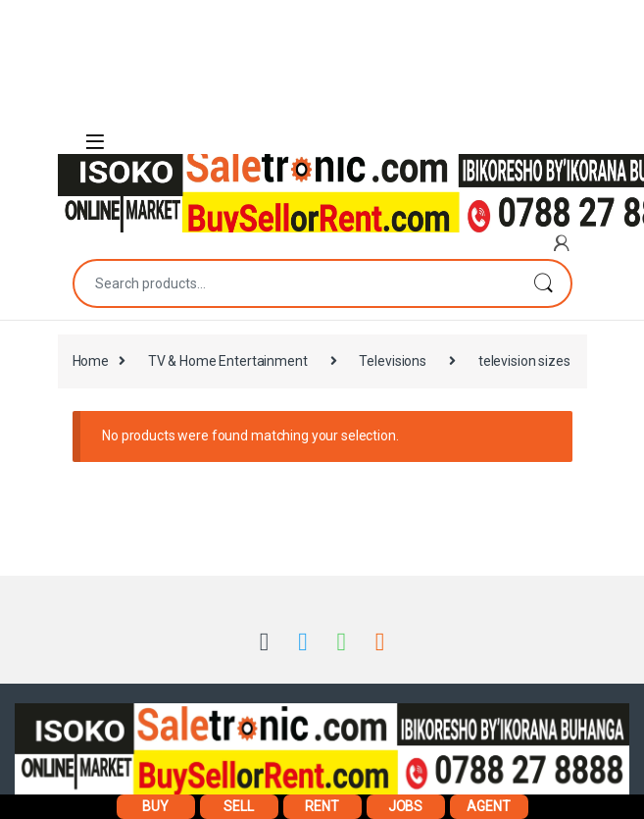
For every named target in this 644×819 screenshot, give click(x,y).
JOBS (405, 806)
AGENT (488, 806)
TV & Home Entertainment (228, 361)
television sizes (524, 361)
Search (543, 283)
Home (91, 361)
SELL (238, 806)
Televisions (392, 361)
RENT (322, 806)
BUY (155, 806)
